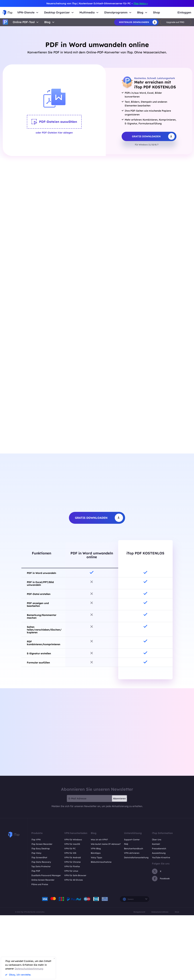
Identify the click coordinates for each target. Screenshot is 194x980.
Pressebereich (159, 849)
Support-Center (132, 840)
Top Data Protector (41, 867)
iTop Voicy (36, 853)
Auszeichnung (159, 853)
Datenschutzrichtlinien (160, 912)
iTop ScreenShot (39, 858)
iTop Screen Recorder (42, 845)
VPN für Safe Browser (75, 876)
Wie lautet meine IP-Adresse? (106, 845)
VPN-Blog (96, 849)
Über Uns (157, 840)
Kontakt (156, 845)
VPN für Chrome (72, 862)
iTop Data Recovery (41, 862)
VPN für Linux (71, 871)
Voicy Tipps (96, 858)
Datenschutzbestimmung (29, 969)
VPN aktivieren (132, 853)
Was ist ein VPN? (99, 840)
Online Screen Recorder (43, 880)
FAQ (126, 845)
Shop (156, 12)
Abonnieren (119, 799)
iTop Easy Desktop (41, 849)
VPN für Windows (73, 840)
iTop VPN (36, 840)
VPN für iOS (70, 853)
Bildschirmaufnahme (101, 862)
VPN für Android (73, 858)
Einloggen (184, 12)
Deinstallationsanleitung (136, 858)
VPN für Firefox (72, 867)
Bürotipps (96, 853)
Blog (47, 22)
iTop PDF (36, 871)
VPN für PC (70, 849)
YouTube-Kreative (161, 858)
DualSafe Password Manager (46, 876)
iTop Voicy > (141, 3)
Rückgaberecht (139, 912)
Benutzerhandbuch (134, 849)
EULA (177, 912)
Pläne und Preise (40, 885)
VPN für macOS (72, 845)
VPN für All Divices (74, 880)
